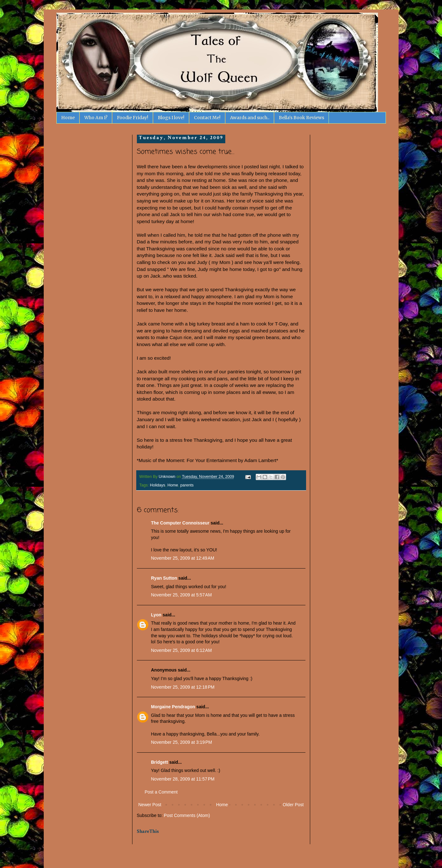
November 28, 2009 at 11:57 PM (183, 779)
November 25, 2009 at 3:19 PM (182, 742)
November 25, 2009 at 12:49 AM (183, 558)
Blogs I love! (171, 118)
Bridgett (160, 762)
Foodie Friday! (133, 118)
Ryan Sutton (164, 578)
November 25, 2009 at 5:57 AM (182, 595)
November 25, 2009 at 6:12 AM (182, 650)
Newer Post (150, 805)
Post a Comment (161, 792)
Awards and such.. (250, 118)
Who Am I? (96, 118)
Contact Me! (207, 118)
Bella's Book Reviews (301, 118)
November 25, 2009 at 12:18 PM (183, 687)
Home (68, 118)
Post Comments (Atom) (187, 815)
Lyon (156, 615)
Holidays (157, 485)
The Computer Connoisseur (180, 523)
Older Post (293, 805)
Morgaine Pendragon (173, 707)
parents (187, 485)
